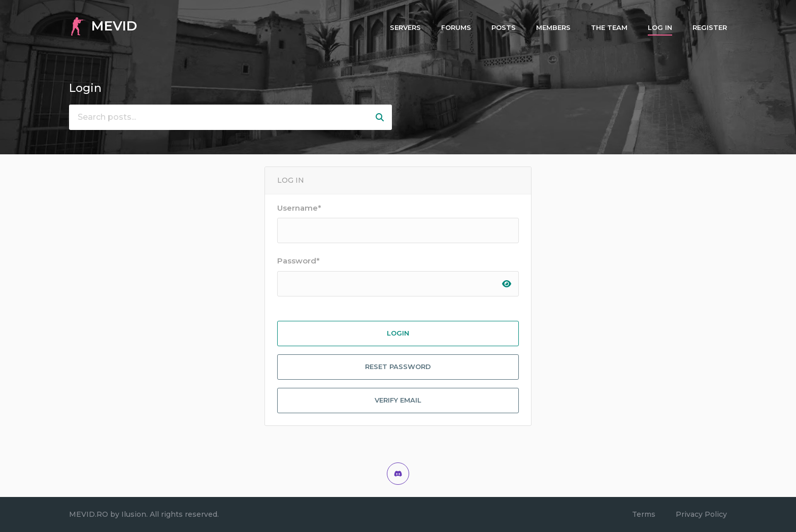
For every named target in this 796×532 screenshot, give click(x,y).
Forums (456, 27)
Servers (405, 27)
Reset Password (398, 367)
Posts (504, 27)
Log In (660, 27)
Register (710, 27)
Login (398, 333)
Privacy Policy (701, 514)
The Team (609, 27)
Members (553, 27)
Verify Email (398, 400)
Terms (644, 514)
